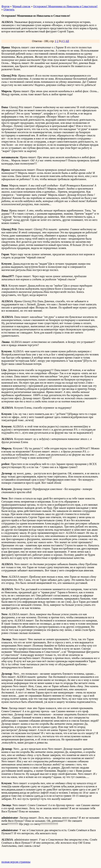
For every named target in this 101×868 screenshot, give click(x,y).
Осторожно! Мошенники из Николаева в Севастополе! (65, 6)
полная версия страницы (16, 862)
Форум (5, 6)
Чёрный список (21, 6)
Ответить (9, 9)
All (67, 41)
